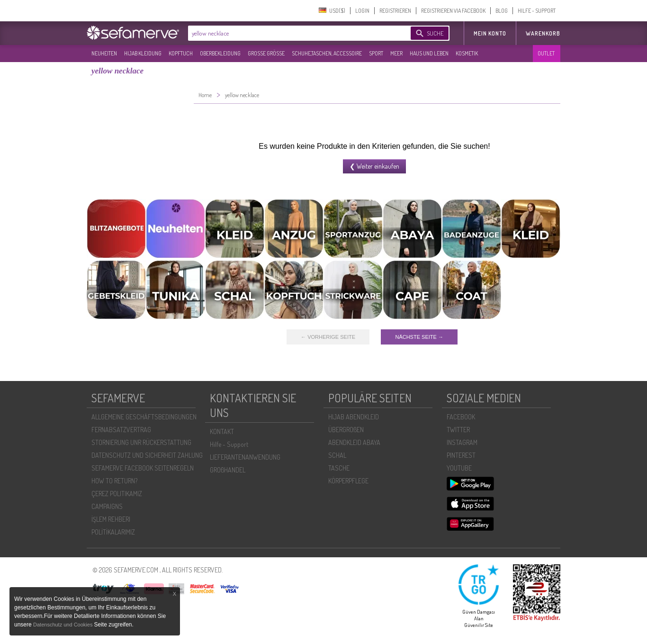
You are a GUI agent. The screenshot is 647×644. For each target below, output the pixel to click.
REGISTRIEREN (395, 11)
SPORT (376, 53)
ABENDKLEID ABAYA (354, 442)
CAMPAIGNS (107, 506)
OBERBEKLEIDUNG (220, 53)
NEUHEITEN (104, 53)
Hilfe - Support (229, 444)
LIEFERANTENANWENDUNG (245, 457)
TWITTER (458, 430)
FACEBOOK (461, 417)
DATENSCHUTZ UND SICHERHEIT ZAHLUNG (147, 455)
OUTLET (546, 53)
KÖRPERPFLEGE (348, 481)
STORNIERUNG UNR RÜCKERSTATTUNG (141, 442)
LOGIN (362, 11)
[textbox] (291, 33)
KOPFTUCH (181, 53)
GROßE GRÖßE (266, 53)
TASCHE (339, 468)
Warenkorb (543, 33)
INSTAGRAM (462, 442)
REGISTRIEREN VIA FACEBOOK (453, 11)
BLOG (502, 11)
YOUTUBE (459, 468)
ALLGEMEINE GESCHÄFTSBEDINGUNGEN (144, 417)
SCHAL (337, 455)
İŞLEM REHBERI (111, 519)
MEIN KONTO (490, 33)
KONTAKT (222, 431)
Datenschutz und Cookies (63, 625)
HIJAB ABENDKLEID (354, 417)
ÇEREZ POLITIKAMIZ (117, 494)
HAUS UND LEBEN (429, 53)
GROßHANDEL (228, 470)
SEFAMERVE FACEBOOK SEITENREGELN (143, 468)
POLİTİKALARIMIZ (113, 532)
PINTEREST (461, 455)
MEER (396, 53)
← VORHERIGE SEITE (328, 337)
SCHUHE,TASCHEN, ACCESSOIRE (327, 53)
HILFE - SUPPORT (537, 11)
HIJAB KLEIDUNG (143, 53)
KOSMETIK (467, 53)
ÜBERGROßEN (346, 430)
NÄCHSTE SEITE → (419, 337)
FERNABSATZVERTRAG (121, 430)
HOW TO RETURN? (114, 481)
